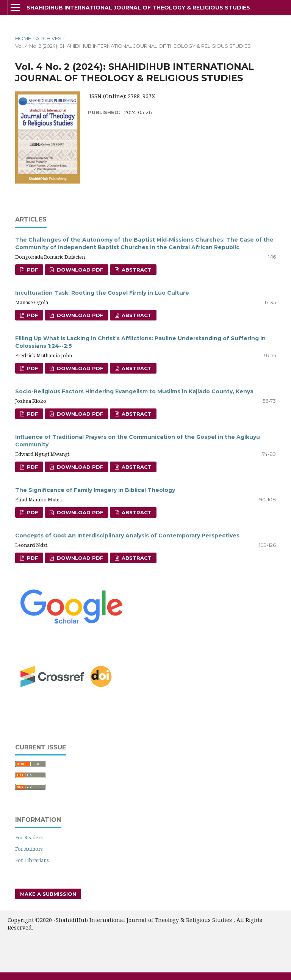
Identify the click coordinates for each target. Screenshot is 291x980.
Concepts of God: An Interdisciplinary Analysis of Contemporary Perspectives (127, 536)
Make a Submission (48, 894)
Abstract (136, 270)
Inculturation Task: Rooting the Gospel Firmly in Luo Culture (102, 293)
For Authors (29, 849)
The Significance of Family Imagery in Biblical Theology (95, 490)
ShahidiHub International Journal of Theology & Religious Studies (138, 8)
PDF (32, 270)
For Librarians (32, 860)
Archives (49, 38)
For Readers (29, 837)
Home (23, 38)
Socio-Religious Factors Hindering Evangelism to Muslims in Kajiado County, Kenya (134, 391)
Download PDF (79, 270)
